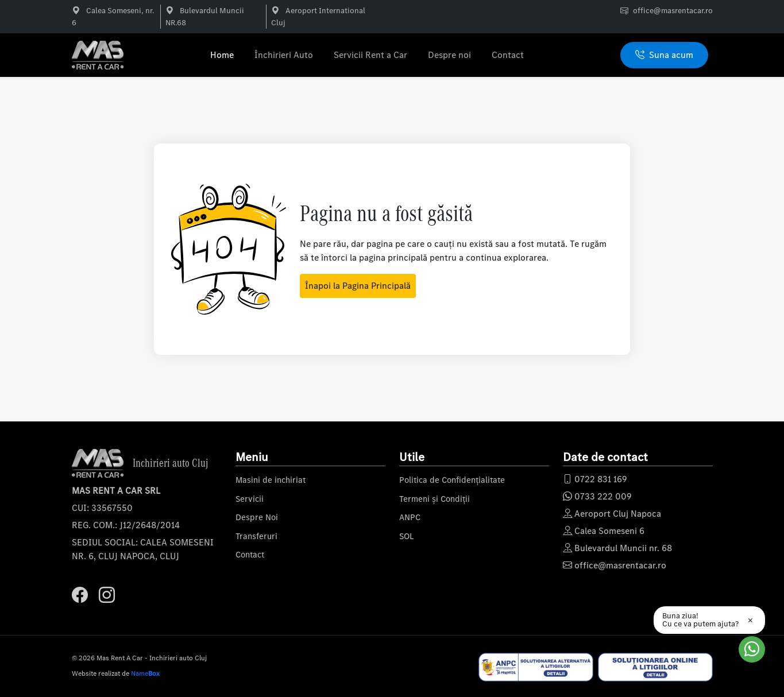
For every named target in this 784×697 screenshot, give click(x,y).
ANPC (410, 517)
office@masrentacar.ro (673, 11)
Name (145, 673)
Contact (508, 55)
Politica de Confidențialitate (452, 480)
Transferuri (256, 536)
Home (222, 55)
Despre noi (449, 55)
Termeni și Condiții (435, 499)
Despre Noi (257, 517)
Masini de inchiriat (271, 480)
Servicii (250, 499)
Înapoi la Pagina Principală (358, 286)
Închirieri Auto (284, 55)
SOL (407, 536)
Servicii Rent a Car (370, 55)
